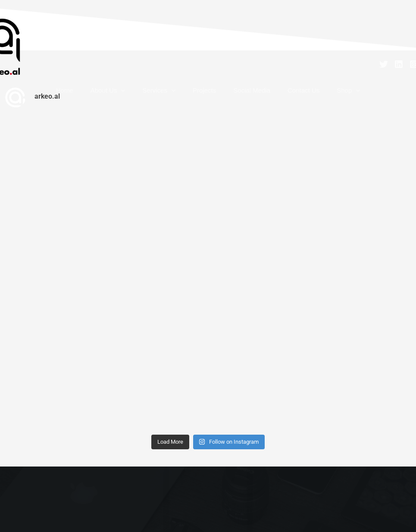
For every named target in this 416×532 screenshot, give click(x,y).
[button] (138, 95)
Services (167, 95)
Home (91, 95)
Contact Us (286, 95)
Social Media (243, 95)
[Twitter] (384, 64)
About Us (125, 95)
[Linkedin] (399, 64)
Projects (204, 95)
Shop (322, 95)
